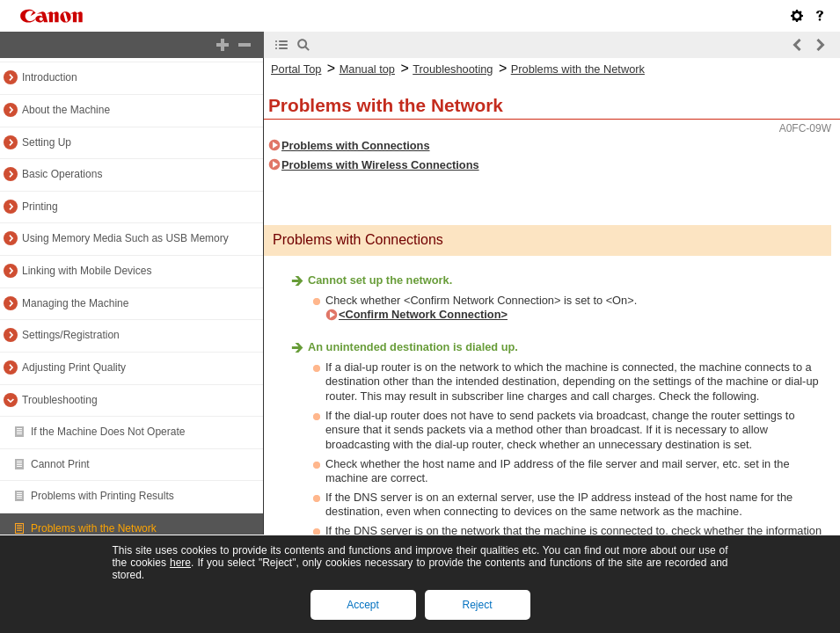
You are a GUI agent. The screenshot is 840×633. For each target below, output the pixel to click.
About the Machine (66, 110)
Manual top (367, 69)
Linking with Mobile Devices (87, 271)
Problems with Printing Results (102, 496)
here (180, 563)
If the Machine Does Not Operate (108, 432)
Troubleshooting (60, 400)
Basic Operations (62, 174)
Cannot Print (60, 464)
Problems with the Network (94, 528)
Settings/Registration (71, 335)
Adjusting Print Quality (74, 367)
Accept (363, 605)
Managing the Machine (75, 303)
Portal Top (296, 69)
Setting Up (47, 142)
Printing (40, 207)
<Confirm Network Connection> (423, 314)
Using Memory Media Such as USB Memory (125, 238)
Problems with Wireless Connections (380, 165)
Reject (477, 605)
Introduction (50, 77)
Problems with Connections (356, 146)
